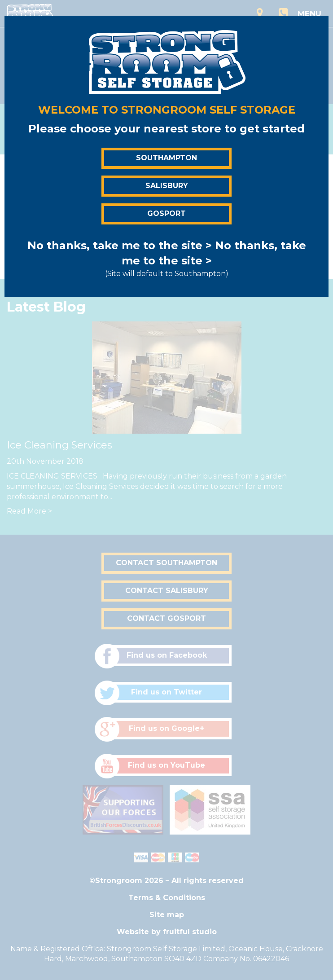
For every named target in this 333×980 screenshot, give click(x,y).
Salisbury (167, 186)
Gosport (166, 213)
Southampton (166, 158)
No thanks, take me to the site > (120, 245)
